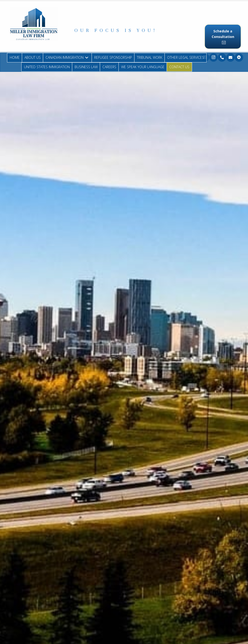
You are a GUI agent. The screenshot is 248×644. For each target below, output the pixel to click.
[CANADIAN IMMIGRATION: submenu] (87, 58)
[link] (15, 58)
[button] (116, 30)
